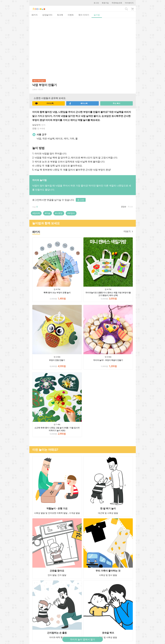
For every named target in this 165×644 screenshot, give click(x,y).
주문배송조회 (117, 3)
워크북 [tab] (60, 15)
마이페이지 (129, 3)
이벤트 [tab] (71, 15)
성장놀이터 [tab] (47, 15)
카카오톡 (44, 103)
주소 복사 (116, 103)
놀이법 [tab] (97, 15)
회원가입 (105, 3)
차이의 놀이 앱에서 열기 (83, 639)
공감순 (124, 207)
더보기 (128, 231)
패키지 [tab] (35, 15)
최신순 (130, 207)
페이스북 (78, 103)
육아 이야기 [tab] (84, 15)
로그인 (96, 3)
